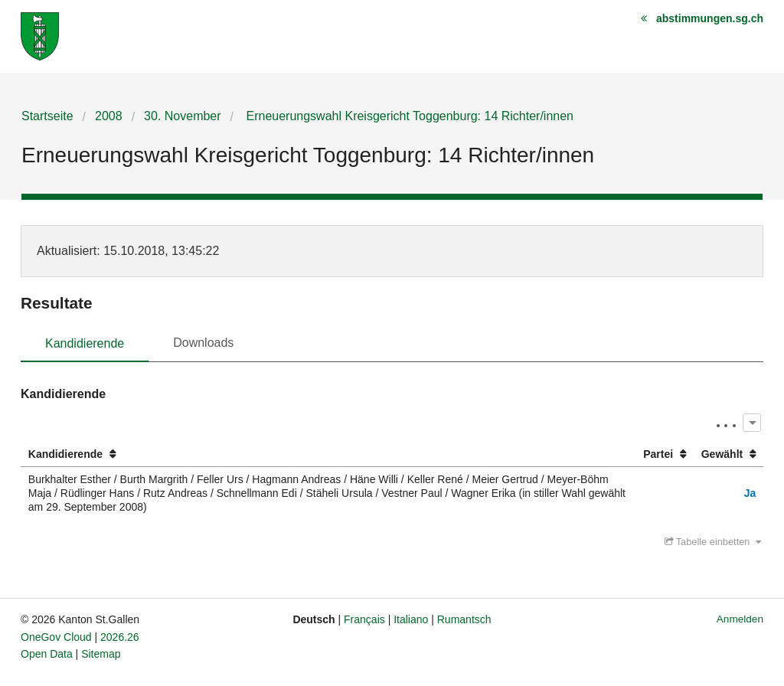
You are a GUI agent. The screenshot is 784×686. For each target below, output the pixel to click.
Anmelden (740, 619)
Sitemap (101, 654)
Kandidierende (85, 343)
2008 (109, 116)
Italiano (411, 619)
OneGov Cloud (56, 637)
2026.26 (120, 637)
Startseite (47, 116)
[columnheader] (328, 454)
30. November (183, 116)
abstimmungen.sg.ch (710, 18)
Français (364, 619)
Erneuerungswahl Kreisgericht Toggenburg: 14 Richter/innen (408, 116)
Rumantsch (464, 619)
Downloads (203, 343)
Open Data (47, 654)
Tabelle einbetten (713, 542)
